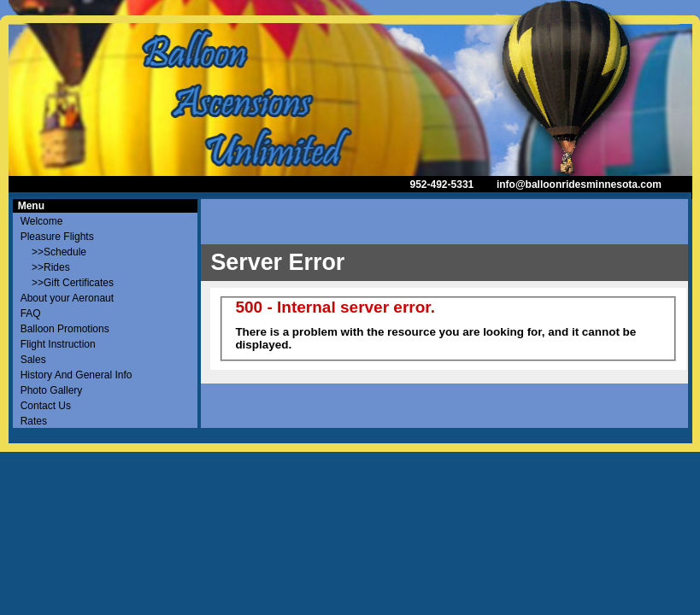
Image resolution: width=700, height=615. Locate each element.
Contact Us (46, 406)
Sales (33, 360)
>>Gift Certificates (67, 283)
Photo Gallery (52, 390)
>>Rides (45, 267)
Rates (34, 421)
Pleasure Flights (57, 237)
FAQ (31, 313)
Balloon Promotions (65, 329)
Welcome (42, 221)
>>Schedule (53, 252)
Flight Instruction (58, 344)
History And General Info (76, 375)
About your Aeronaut (67, 298)
